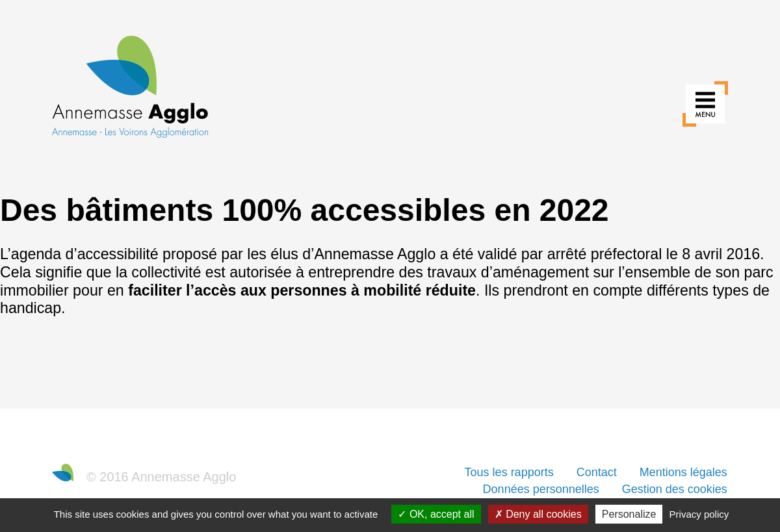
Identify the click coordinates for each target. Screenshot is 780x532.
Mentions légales (683, 472)
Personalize (629, 514)
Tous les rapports (509, 472)
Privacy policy (699, 514)
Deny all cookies (538, 514)
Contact (597, 472)
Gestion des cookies (675, 489)
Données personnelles (541, 489)
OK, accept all (436, 514)
